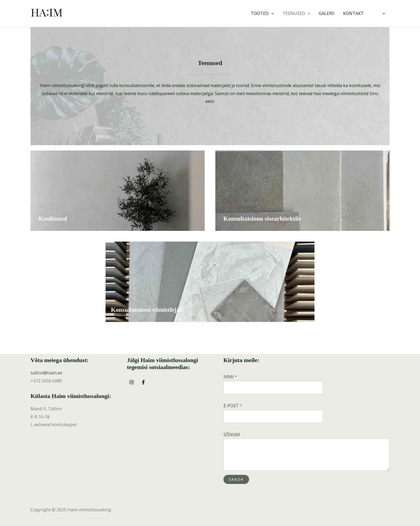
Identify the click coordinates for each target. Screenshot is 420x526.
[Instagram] (132, 382)
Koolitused (53, 219)
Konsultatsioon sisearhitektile (262, 219)
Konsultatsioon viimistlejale (147, 310)
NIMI (230, 377)
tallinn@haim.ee (46, 373)
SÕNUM (232, 435)
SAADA (236, 479)
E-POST (233, 406)
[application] (271, 13)
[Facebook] (143, 382)
